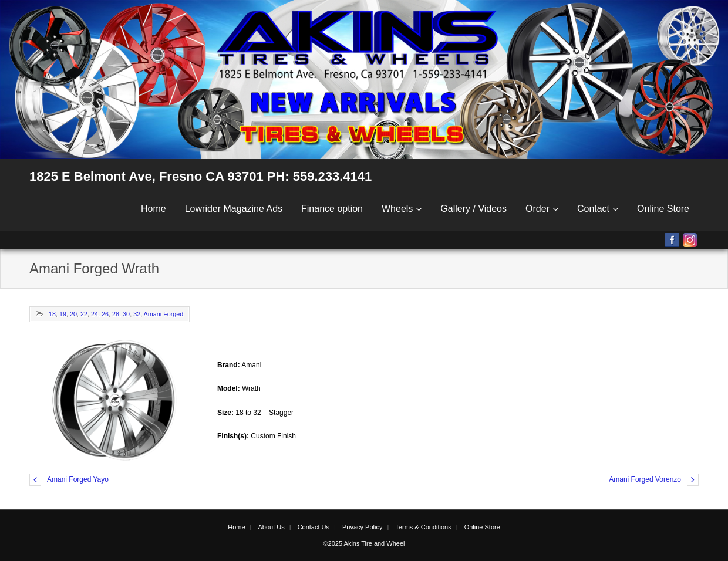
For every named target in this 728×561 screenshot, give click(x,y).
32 (137, 314)
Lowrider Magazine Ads (234, 209)
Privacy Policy (362, 527)
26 (105, 314)
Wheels (397, 209)
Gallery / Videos (473, 209)
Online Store (663, 209)
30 (126, 314)
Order (537, 209)
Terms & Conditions (423, 527)
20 (73, 314)
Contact (593, 209)
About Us (271, 527)
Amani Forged (164, 314)
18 (52, 314)
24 (95, 314)
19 (63, 314)
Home (154, 209)
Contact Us (314, 527)
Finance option (332, 209)
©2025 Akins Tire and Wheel (364, 543)
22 (84, 314)
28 (116, 314)
